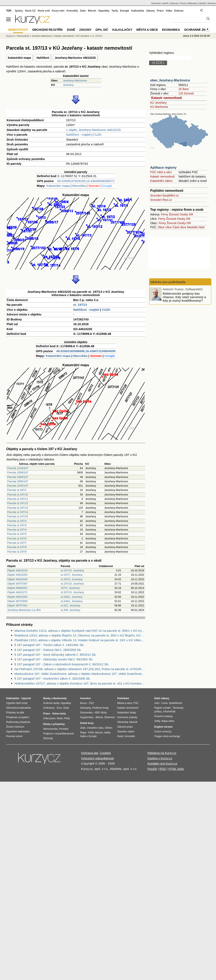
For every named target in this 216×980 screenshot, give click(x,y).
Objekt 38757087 (17, 584)
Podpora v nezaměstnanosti (59, 734)
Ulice (169, 227)
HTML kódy (176, 769)
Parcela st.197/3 (17, 525)
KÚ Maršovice (159, 107)
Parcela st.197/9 (17, 552)
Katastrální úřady (127, 713)
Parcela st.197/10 (18, 495)
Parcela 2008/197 (18, 472)
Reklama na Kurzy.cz (162, 753)
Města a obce (147, 30)
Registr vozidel (162, 708)
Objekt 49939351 (17, 588)
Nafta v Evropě (88, 736)
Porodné (64, 729)
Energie (125, 11)
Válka (169, 11)
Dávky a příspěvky (54, 724)
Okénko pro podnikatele (168, 282)
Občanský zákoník (127, 722)
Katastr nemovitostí (167, 98)
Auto (157, 703)
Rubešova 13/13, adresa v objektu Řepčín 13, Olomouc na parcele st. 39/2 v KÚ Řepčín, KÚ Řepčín (80, 635)
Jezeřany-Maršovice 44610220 (75, 58)
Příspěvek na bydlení (18, 717)
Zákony (150, 11)
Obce (161, 227)
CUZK (97, 135)
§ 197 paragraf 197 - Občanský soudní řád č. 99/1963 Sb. (54, 659)
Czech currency (163, 732)
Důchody (48, 738)
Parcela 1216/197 (18, 468)
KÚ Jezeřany (158, 103)
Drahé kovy (87, 723)
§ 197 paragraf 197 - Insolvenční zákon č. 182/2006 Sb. (52, 678)
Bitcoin (92, 11)
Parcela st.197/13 (18, 508)
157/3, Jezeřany (70, 588)
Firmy (164, 214)
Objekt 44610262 (17, 575)
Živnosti (174, 214)
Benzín (99, 733)
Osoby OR (186, 214)
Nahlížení (43, 58)
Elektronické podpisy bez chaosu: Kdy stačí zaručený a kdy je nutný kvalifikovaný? (184, 297)
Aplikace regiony (163, 168)
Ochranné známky (199, 30)
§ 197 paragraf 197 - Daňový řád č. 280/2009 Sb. (48, 650)
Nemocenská (50, 729)
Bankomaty (60, 698)
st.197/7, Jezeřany (72, 575)
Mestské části (196, 227)
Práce (160, 11)
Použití (152, 769)
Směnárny (49, 708)
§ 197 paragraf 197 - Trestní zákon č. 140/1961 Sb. (49, 645)
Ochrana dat (90, 753)
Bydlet (203, 3)
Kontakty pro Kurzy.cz (162, 763)
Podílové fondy (100, 708)
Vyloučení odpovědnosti (97, 758)
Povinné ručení (14, 736)
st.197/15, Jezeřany (72, 592)
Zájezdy (174, 3)
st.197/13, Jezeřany (72, 570)
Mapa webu (168, 721)
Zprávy (19, 11)
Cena (164, 703)
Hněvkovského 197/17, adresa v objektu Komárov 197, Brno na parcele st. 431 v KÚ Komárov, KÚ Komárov (80, 683)
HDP (97, 713)
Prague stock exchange (167, 736)
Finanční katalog (163, 716)
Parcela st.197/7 (17, 543)
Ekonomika (171, 30)
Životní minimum (15, 727)
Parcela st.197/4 (17, 530)
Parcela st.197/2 (17, 521)
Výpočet (26, 698)
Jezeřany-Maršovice (75, 81)
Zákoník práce (125, 727)
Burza (83, 703)
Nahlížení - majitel (78, 135)
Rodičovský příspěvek (18, 722)
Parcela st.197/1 (17, 490)
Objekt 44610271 (17, 592)
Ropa (83, 733)
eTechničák (169, 712)
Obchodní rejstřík (160, 3)
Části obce (179, 227)
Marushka (79, 186)
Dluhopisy (86, 708)
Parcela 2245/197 (18, 486)
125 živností (186, 93)
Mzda (60, 718)
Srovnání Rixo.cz (161, 200)
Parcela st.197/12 (18, 503)
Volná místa (59, 714)
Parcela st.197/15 (18, 516)
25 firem (184, 89)
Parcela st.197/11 (18, 499)
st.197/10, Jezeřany (72, 584)
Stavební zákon (126, 732)
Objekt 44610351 (17, 597)
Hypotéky (104, 11)
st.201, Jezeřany (70, 605)
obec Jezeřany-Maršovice (170, 80)
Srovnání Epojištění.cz (164, 195)
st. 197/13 (80, 305)
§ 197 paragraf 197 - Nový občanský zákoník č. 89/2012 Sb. (55, 655)
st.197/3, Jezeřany (72, 579)
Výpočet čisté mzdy (17, 703)
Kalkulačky (122, 30)
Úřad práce (49, 718)
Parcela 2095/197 (18, 481)
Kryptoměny (87, 717)
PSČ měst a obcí (161, 172)
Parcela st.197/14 (18, 512)
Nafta (107, 733)
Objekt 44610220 (17, 570)
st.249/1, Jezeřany (72, 597)
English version (163, 727)
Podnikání (123, 698)
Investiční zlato (95, 728)
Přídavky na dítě (15, 713)
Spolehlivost (176, 703)
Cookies (105, 753)
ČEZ (91, 703)
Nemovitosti (23, 36)
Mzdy (104, 713)
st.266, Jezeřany (70, 610)
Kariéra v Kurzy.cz (160, 758)
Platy (67, 718)
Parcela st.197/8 (17, 547)
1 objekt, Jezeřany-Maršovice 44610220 (93, 130)
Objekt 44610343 (17, 579)
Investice (85, 698)
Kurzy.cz (10, 36)
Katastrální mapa (19, 58)
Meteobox (193, 3)
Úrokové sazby (51, 703)
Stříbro (108, 728)
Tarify (115, 11)
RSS (163, 769)
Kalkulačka (138, 11)
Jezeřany (68, 85)
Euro (59, 708)
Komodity (72, 11)
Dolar (66, 708)
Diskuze (179, 11)
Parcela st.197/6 (17, 538)
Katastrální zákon (161, 181)
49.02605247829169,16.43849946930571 (86, 181)
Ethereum (110, 717)
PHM (91, 733)
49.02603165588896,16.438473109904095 (86, 351)
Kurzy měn (58, 11)
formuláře (130, 736)
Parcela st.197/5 (17, 534)
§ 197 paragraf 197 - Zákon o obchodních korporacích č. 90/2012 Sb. (62, 664)
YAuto (183, 3)
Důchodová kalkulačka (19, 708)
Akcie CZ (30, 11)
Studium (212, 3)
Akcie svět (44, 11)
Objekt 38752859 (17, 601)
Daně (71, 30)
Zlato (83, 11)
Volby (157, 721)
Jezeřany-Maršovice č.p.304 (24, 610)
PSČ (136, 703)
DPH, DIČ (102, 30)
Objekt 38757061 (17, 605)
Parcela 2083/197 (18, 477)
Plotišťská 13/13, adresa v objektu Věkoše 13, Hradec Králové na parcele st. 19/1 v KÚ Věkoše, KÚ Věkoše (80, 640)
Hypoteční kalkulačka (18, 732)
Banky (47, 698)
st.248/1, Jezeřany (72, 601)
